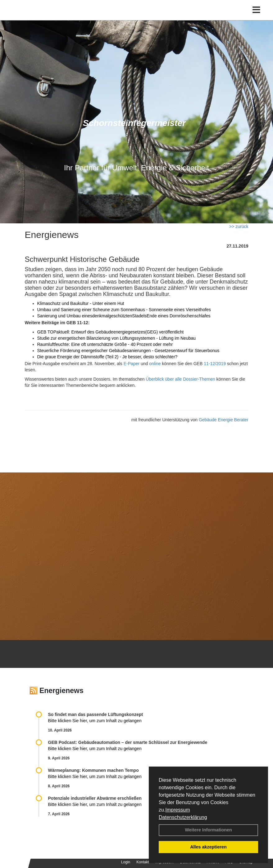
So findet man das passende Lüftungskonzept (96, 714)
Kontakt (143, 862)
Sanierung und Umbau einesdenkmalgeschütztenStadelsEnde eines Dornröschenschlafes (124, 316)
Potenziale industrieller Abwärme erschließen (95, 798)
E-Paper (132, 364)
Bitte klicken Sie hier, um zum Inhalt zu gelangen (95, 721)
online (155, 364)
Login (126, 862)
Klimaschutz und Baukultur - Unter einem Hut (81, 303)
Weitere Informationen (208, 830)
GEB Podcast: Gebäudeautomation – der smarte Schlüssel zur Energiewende (128, 742)
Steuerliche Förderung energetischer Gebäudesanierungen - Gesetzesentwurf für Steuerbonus (128, 351)
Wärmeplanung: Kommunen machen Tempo (93, 770)
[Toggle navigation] (256, 10)
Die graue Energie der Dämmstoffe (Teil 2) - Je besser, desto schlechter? (107, 357)
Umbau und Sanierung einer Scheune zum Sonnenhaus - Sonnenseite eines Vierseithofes (124, 310)
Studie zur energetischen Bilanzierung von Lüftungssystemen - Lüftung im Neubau (117, 338)
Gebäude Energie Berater (224, 420)
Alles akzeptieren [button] (208, 847)
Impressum (177, 810)
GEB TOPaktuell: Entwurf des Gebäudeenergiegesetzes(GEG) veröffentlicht (111, 332)
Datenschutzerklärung (183, 817)
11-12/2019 (215, 364)
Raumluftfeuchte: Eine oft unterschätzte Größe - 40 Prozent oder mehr (105, 344)
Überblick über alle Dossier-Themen (180, 379)
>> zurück (239, 226)
